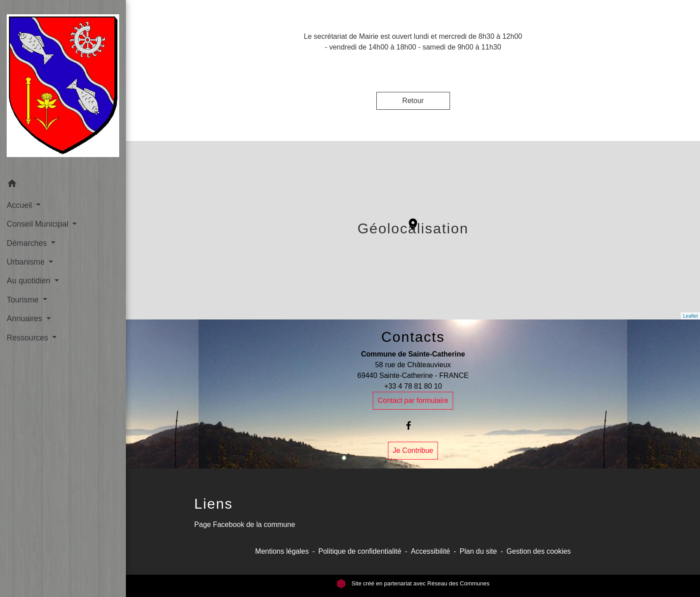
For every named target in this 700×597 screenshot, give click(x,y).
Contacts (413, 337)
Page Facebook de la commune (245, 524)
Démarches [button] (28, 243)
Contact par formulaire (413, 400)
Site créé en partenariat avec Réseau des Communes (413, 583)
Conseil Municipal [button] (39, 224)
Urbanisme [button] (27, 262)
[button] (63, 185)
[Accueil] (63, 87)
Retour (413, 101)
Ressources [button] (29, 338)
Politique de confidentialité (360, 551)
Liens (214, 504)
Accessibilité (430, 551)
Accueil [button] (21, 205)
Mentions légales (282, 551)
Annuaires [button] (25, 319)
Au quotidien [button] (30, 281)
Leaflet (690, 316)
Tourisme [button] (24, 300)
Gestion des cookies (539, 551)
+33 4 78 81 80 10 (413, 386)
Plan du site (479, 551)
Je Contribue (413, 450)
